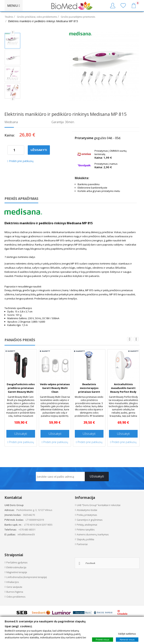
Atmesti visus (127, 639)
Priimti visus (103, 639)
